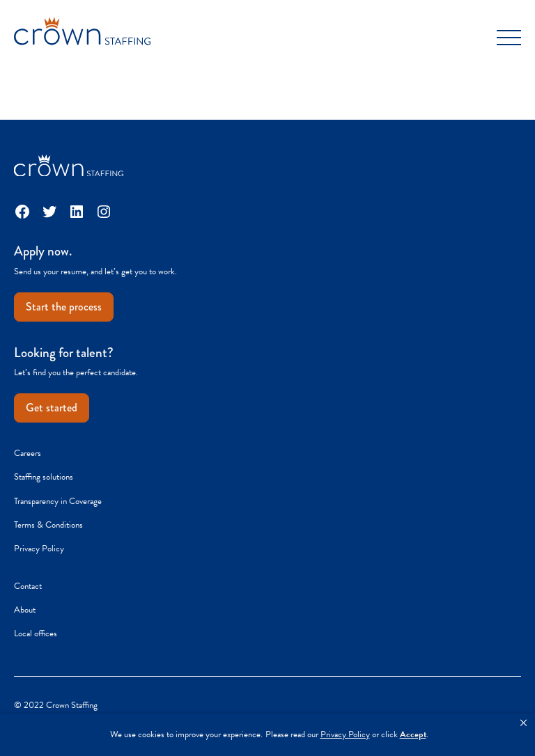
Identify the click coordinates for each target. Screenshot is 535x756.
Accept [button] (413, 735)
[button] (524, 723)
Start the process (64, 307)
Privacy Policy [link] (345, 735)
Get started (52, 408)
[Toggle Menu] (509, 38)
